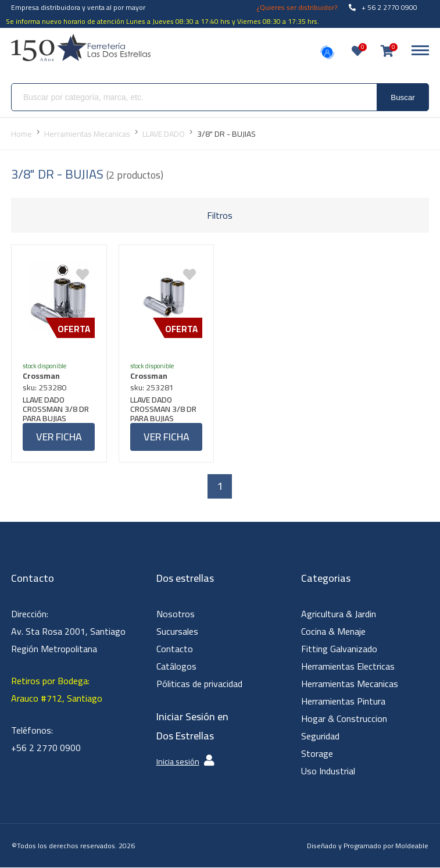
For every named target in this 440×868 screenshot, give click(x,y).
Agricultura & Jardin (339, 614)
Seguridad (320, 737)
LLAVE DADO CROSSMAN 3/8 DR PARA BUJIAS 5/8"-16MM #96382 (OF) (59, 409)
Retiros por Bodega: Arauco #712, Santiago (57, 690)
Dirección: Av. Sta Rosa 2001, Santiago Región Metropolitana (68, 632)
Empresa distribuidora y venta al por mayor (78, 7)
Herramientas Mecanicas (350, 684)
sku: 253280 (45, 387)
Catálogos (176, 667)
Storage (317, 754)
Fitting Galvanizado (339, 649)
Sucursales (177, 632)
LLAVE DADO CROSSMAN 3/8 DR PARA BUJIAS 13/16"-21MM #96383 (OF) (164, 409)
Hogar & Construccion (344, 719)
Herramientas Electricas (348, 667)
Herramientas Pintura (343, 702)
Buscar (403, 97)
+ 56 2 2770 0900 (383, 7)
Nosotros (176, 614)
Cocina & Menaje (333, 632)
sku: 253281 (153, 387)
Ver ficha (59, 437)
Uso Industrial (328, 771)
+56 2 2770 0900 (46, 748)
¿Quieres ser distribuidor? (297, 7)
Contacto (175, 649)
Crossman (42, 376)
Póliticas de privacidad (199, 684)
